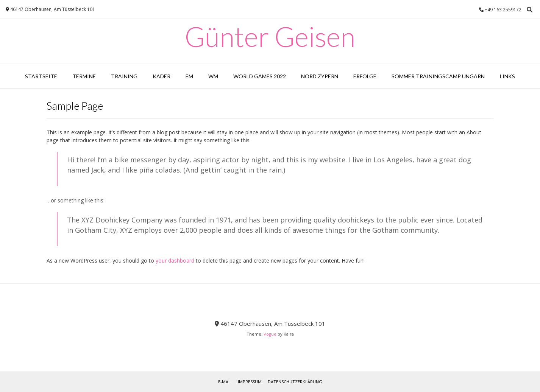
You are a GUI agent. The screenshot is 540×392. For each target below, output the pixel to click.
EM (189, 76)
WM (213, 76)
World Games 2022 (260, 76)
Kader (162, 76)
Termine (84, 76)
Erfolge (365, 76)
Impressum (250, 382)
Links (507, 76)
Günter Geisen (270, 36)
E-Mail (225, 382)
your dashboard (175, 261)
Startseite (41, 76)
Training (124, 76)
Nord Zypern (320, 76)
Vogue (270, 334)
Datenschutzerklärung (295, 382)
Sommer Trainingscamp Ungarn (438, 76)
